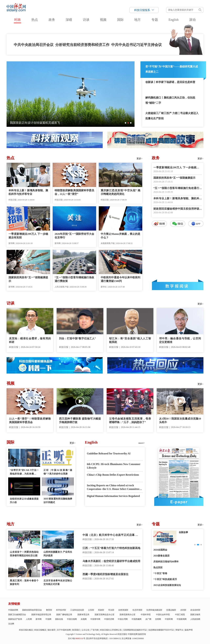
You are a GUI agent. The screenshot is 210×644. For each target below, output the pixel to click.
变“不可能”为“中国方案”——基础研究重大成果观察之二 (172, 69)
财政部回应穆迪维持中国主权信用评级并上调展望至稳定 (178, 209)
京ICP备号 (77, 638)
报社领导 (52, 630)
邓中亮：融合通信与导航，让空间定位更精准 (180, 340)
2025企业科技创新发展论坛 (167, 585)
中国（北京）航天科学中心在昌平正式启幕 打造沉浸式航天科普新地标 (112, 535)
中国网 (48, 619)
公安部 (91, 610)
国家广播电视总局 (64, 615)
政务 (52, 20)
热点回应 (158, 568)
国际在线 (59, 619)
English (173, 20)
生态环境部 (137, 610)
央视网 (84, 619)
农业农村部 (195, 610)
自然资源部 (123, 610)
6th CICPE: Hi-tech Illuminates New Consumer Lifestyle (114, 466)
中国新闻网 (182, 619)
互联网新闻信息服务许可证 (135, 630)
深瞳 (69, 20)
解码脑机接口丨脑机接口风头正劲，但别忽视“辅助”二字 (170, 100)
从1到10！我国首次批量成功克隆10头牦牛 (180, 420)
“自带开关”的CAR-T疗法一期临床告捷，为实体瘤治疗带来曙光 (24, 472)
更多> (139, 159)
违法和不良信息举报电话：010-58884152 (104, 638)
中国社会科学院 (163, 615)
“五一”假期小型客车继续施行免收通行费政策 (74, 279)
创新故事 (183, 532)
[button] (126, 123)
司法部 (111, 610)
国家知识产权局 (15, 619)
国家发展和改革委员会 (32, 610)
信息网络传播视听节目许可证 (161, 630)
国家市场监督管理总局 (41, 615)
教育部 (49, 610)
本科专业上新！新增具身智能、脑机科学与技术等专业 (28, 192)
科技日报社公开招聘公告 (111, 630)
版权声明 (189, 630)
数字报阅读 (178, 286)
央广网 (148, 619)
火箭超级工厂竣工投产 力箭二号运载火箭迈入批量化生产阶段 (172, 116)
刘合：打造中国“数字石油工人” (77, 338)
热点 (35, 20)
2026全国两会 (160, 550)
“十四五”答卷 (160, 573)
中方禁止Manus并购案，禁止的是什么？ (121, 236)
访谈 (86, 20)
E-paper (179, 502)
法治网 (11, 624)
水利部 (183, 610)
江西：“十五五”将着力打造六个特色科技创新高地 (111, 548)
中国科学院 (146, 615)
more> (142, 443)
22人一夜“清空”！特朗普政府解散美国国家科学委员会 (30, 420)
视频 (103, 20)
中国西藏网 (136, 619)
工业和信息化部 (77, 610)
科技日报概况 (40, 630)
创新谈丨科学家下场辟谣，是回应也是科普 (170, 82)
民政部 (101, 610)
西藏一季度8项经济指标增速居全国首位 (105, 574)
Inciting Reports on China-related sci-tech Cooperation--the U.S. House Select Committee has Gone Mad (113, 487)
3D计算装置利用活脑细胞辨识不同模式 (58, 501)
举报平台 (179, 630)
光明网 (158, 619)
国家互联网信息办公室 (105, 615)
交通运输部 (171, 610)
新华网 (39, 619)
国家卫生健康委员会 (17, 615)
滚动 (192, 20)
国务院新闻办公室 (127, 615)
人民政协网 (195, 619)
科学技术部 (61, 610)
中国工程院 (180, 615)
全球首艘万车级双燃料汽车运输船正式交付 (38, 123)
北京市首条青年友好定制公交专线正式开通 (58, 582)
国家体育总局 (83, 615)
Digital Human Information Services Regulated (113, 496)
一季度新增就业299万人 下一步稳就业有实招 (28, 236)
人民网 (29, 619)
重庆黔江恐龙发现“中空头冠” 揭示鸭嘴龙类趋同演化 (121, 192)
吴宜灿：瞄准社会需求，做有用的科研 (30, 340)
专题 (155, 20)
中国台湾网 (123, 619)
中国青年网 (95, 619)
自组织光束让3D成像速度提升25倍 (24, 501)
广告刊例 (95, 630)
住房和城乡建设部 (154, 610)
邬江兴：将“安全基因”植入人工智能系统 (130, 340)
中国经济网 (109, 619)
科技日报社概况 (26, 630)
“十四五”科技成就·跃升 (165, 579)
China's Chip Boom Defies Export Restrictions (113, 475)
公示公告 (85, 630)
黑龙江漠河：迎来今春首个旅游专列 (24, 582)
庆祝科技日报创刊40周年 (166, 562)
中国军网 (169, 619)
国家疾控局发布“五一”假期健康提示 (28, 279)
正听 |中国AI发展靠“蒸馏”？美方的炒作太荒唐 (58, 472)
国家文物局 (195, 615)
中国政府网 (13, 610)
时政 (18, 20)
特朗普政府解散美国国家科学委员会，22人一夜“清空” (74, 192)
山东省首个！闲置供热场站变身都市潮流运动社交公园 (24, 554)
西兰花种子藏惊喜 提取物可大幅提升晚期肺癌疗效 (80, 420)
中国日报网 (72, 619)
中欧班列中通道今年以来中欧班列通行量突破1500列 (121, 279)
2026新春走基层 (161, 556)
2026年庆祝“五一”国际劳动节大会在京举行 (74, 236)
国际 (120, 20)
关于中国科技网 (64, 630)
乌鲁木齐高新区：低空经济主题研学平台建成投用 (111, 561)
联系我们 (76, 630)
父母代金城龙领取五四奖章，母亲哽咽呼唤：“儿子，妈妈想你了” (130, 420)
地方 (137, 20)
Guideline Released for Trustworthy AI (109, 453)
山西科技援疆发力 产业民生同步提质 (58, 554)
